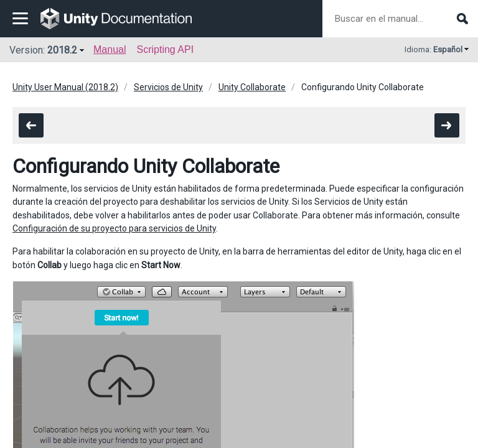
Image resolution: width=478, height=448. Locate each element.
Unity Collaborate (252, 87)
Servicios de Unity (168, 87)
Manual (110, 49)
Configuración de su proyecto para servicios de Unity (114, 228)
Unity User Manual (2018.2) (65, 87)
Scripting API (165, 49)
